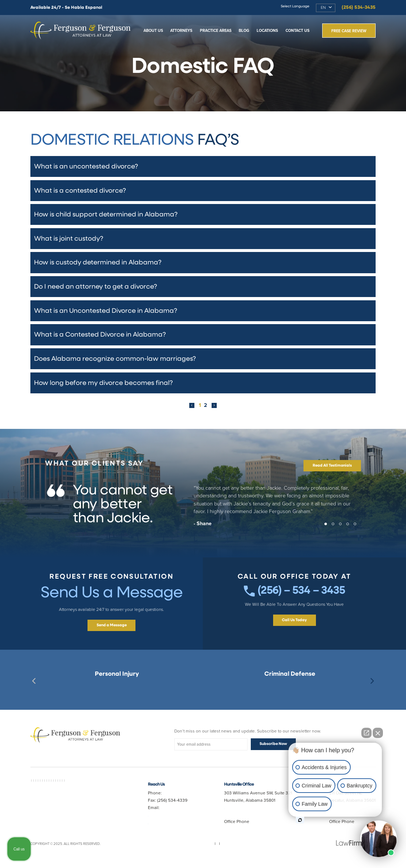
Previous (34, 686)
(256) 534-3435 (359, 8)
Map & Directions (245, 812)
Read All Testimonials (332, 470)
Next (372, 686)
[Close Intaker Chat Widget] (378, 733)
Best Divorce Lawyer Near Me (92, 826)
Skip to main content (0, 0)
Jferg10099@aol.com (168, 819)
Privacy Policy (197, 849)
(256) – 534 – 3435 (295, 597)
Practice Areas (216, 30)
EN (323, 8)
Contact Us (297, 30)
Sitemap (176, 849)
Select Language (295, 6)
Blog (244, 30)
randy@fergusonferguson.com (177, 827)
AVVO (35, 785)
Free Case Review (349, 31)
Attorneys (181, 30)
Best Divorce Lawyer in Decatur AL (68, 796)
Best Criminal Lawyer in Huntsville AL (290, 693)
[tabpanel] (203, 513)
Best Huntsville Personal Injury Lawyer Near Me (117, 693)
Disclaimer (220, 849)
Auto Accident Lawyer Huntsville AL (70, 805)
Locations (267, 30)
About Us (153, 30)
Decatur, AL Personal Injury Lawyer (117, 687)
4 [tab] (350, 531)
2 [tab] (335, 531)
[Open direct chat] (366, 733)
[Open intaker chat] (300, 820)
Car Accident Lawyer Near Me (78, 794)
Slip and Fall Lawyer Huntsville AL (59, 812)
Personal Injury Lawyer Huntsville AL (76, 803)
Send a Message (112, 630)
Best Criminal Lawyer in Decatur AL (290, 687)
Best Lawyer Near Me (56, 785)
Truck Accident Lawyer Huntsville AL (75, 821)
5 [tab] (357, 531)
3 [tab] (343, 531)
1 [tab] (328, 531)
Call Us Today (294, 628)
